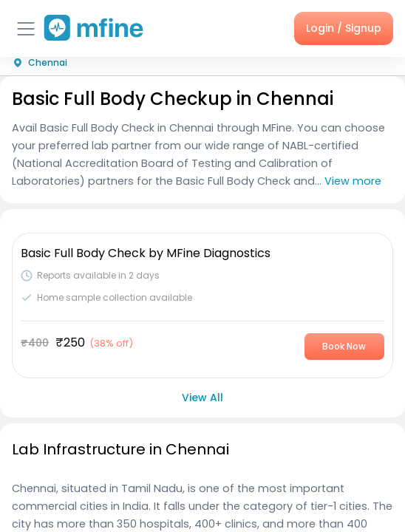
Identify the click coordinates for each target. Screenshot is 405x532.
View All (202, 398)
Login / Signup (344, 28)
